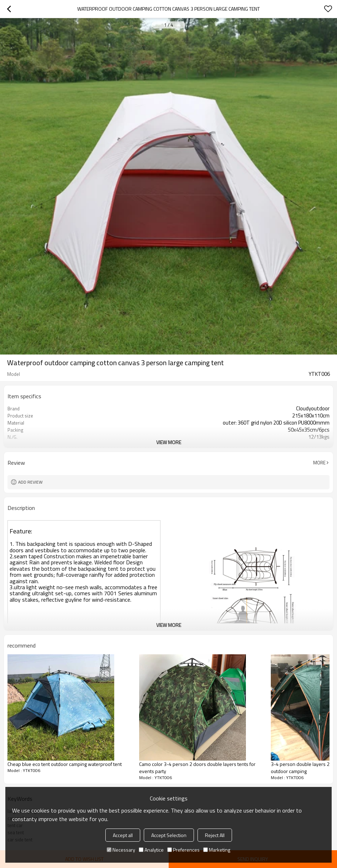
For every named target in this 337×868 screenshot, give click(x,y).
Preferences (183, 850)
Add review (30, 482)
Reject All (215, 835)
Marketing (217, 850)
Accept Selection (169, 835)
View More (169, 442)
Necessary (121, 850)
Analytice (151, 850)
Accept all (123, 835)
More (319, 463)
